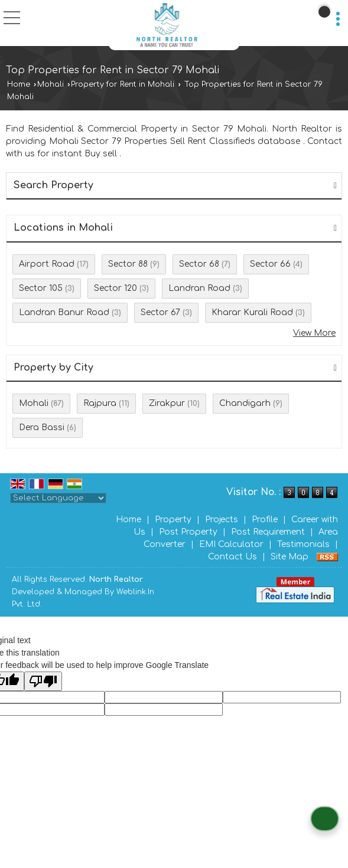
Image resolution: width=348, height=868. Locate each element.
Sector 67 (160, 312)
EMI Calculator (231, 544)
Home (19, 84)
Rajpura (100, 403)
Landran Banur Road (64, 312)
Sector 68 (199, 264)
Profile (265, 520)
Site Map (290, 557)
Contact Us (232, 557)
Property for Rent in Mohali (123, 84)
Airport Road (47, 264)
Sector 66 (270, 264)
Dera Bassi (42, 428)
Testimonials (303, 544)
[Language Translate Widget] (58, 498)
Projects (222, 520)
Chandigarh (245, 403)
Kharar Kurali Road (252, 312)
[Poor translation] (43, 681)
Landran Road (199, 288)
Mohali (51, 84)
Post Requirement (268, 532)
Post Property (188, 532)
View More (314, 333)
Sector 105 (41, 288)
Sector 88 (128, 264)
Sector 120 (116, 288)
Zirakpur (167, 403)
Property (173, 520)
